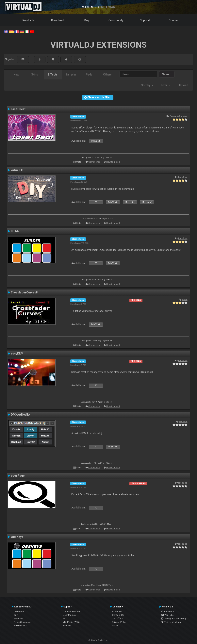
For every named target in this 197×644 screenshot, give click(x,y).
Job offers (117, 619)
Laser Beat (18, 109)
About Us (117, 612)
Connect (174, 20)
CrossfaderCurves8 (24, 292)
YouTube (167, 615)
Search (167, 74)
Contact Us (118, 615)
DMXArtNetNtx (21, 415)
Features (18, 619)
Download (58, 20)
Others (107, 74)
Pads (89, 74)
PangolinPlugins (178, 116)
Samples (71, 74)
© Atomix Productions (98, 640)
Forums (67, 625)
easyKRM (17, 354)
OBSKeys (17, 537)
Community (116, 20)
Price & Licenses (22, 622)
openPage (18, 476)
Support (145, 20)
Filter (165, 85)
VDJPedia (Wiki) (71, 622)
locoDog (183, 177)
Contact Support (71, 612)
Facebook (168, 612)
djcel (185, 299)
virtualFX (17, 170)
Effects (53, 74)
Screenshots (20, 625)
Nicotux (183, 421)
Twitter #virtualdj (172, 622)
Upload (184, 85)
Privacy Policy (119, 622)
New (16, 74)
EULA (115, 625)
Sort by (147, 85)
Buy (87, 20)
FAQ (65, 619)
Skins (35, 74)
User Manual (70, 615)
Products (28, 20)
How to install (113, 162)
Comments (94, 162)
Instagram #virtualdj (174, 619)
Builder (16, 231)
